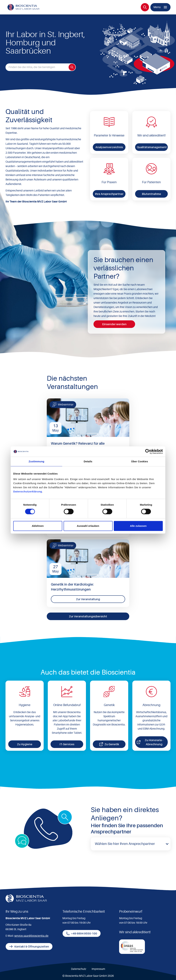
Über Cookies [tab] (140, 461)
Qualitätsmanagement (152, 147)
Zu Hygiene (25, 744)
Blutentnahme (151, 194)
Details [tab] (88, 461)
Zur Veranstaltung (88, 599)
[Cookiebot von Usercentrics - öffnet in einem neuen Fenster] (148, 452)
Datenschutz (79, 969)
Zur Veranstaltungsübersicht (88, 616)
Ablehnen (38, 526)
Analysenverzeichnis (109, 147)
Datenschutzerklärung (28, 491)
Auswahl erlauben (88, 526)
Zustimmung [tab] (37, 461)
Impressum (98, 969)
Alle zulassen (138, 526)
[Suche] (145, 7)
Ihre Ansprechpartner (109, 194)
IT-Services (67, 744)
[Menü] (160, 7)
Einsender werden (114, 324)
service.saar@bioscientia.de (31, 936)
